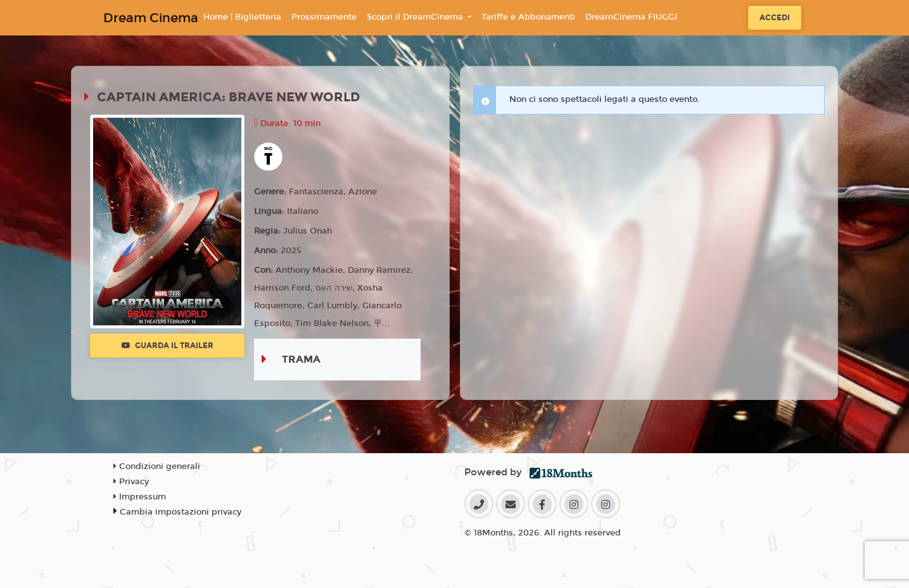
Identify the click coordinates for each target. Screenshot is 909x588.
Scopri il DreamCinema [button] (416, 17)
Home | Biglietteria (242, 17)
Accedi (775, 18)
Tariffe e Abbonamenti (528, 17)
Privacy (131, 482)
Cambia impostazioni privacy (181, 512)
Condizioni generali (157, 466)
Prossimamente (324, 17)
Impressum (140, 497)
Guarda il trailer (168, 346)
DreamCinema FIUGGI (631, 17)
